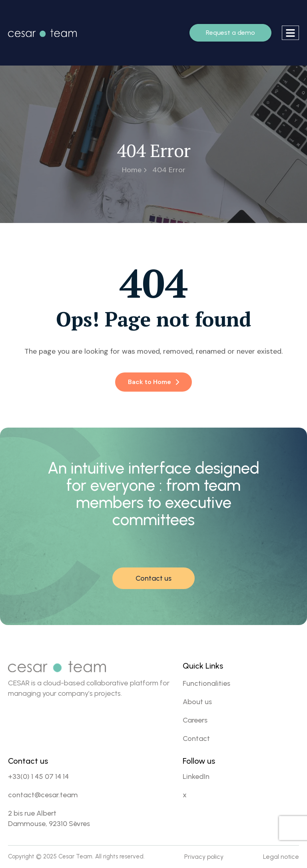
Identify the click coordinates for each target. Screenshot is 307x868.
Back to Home (153, 382)
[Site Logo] (42, 32)
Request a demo (230, 33)
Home (134, 170)
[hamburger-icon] (290, 33)
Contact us (153, 578)
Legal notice (281, 857)
